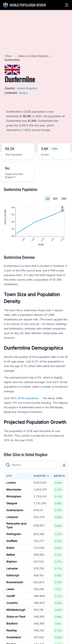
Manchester (14, 490)
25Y (64, 199)
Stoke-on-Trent (16, 617)
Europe (23, 93)
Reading (12, 631)
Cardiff (11, 596)
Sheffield (12, 541)
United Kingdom (27, 88)
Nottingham (14, 534)
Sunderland (14, 637)
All (47, 199)
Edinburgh (13, 575)
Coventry (12, 603)
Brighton (12, 562)
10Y (55, 199)
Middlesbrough (16, 610)
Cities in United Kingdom (34, 56)
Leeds (10, 589)
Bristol (10, 548)
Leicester (12, 569)
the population (30, 398)
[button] (67, 5)
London (11, 483)
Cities (8, 56)
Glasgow (12, 503)
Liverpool (12, 517)
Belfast (11, 555)
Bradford (12, 624)
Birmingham (14, 497)
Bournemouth (15, 582)
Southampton (15, 510)
